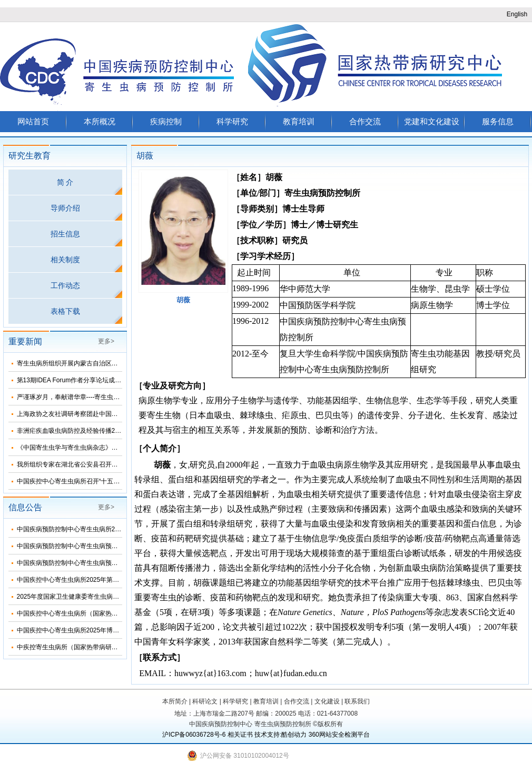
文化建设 (327, 701)
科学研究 (232, 121)
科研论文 (205, 701)
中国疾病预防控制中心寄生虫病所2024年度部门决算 (90, 529)
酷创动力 (294, 735)
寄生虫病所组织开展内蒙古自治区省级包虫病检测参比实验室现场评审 (115, 363)
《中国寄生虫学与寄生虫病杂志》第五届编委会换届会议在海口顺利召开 (118, 448)
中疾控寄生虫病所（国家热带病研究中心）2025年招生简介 (100, 647)
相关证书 (240, 735)
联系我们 (357, 701)
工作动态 (65, 285)
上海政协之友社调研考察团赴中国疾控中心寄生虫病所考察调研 (105, 414)
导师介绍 (65, 208)
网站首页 (33, 121)
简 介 (65, 182)
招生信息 (65, 234)
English (517, 14)
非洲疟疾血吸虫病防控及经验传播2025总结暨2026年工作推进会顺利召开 (119, 431)
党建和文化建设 (432, 121)
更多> (106, 341)
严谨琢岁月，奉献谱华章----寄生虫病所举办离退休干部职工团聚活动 (113, 397)
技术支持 (267, 735)
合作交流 (365, 121)
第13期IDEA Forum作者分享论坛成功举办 (76, 380)
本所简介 (175, 701)
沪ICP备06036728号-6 (194, 735)
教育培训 (299, 121)
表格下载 (65, 311)
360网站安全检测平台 (339, 735)
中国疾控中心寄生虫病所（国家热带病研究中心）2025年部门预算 (109, 613)
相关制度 (65, 260)
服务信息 (498, 121)
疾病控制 (166, 121)
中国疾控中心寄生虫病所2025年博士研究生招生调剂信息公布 (103, 630)
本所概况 (100, 121)
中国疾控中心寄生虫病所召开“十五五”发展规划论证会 (92, 481)
